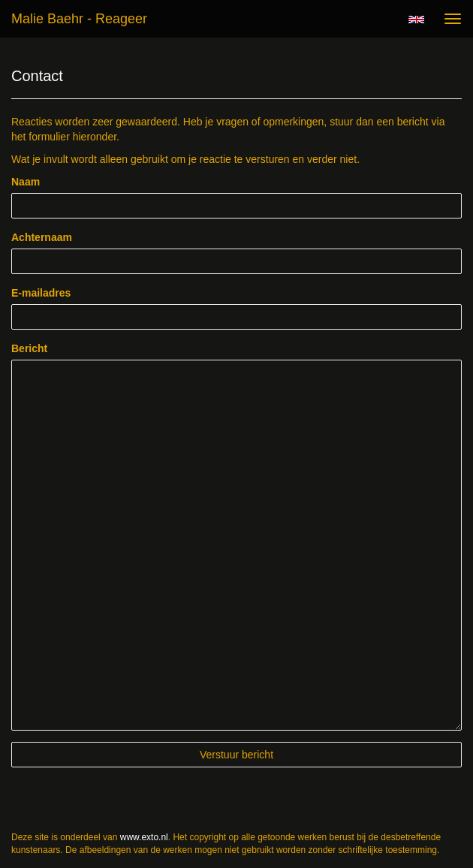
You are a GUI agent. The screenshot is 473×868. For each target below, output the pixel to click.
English (416, 20)
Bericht (29, 348)
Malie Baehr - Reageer (79, 19)
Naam (26, 182)
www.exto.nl (144, 837)
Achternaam (42, 237)
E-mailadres (41, 293)
